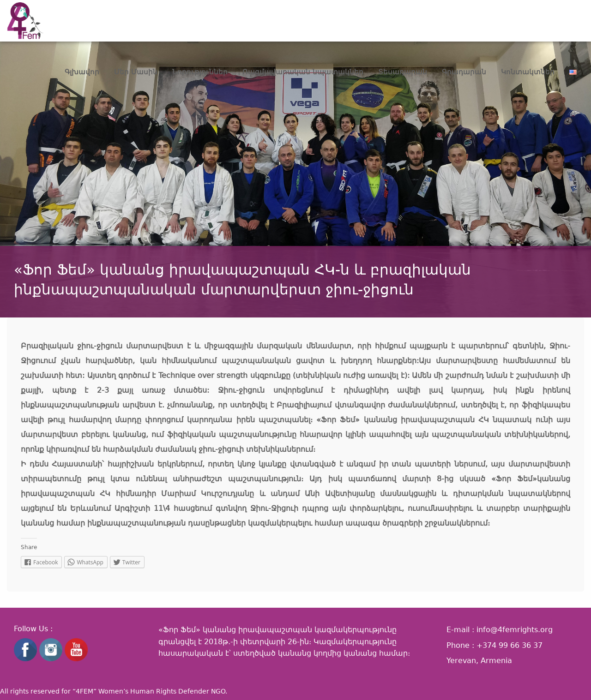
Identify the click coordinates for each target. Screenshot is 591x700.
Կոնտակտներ (528, 72)
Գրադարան (464, 72)
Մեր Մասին (136, 72)
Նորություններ (200, 72)
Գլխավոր (82, 72)
